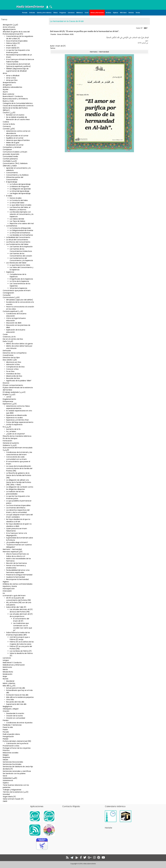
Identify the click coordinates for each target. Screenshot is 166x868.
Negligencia (7, 706)
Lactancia (7, 658)
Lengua (6, 660)
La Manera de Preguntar (19, 186)
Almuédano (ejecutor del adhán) (20, 300)
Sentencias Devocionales (13, 762)
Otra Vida (10, 700)
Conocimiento (12, 173)
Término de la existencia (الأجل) (16, 792)
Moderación (8, 674)
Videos (55, 13)
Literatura (71, 13)
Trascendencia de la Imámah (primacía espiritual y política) (18, 65)
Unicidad (6, 794)
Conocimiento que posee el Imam (17, 290)
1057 (146, 28)
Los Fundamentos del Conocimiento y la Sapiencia (21, 259)
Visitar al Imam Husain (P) (13, 799)
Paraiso (6, 720)
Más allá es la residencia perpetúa (20, 697)
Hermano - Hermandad (12, 549)
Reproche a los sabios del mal (22, 223)
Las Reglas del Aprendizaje (20, 193)
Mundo (6, 679)
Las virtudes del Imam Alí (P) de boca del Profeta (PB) (21, 611)
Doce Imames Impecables (17, 41)
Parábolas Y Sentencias (12, 725)
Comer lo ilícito (9, 124)
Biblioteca (80, 13)
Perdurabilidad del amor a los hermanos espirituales (18, 571)
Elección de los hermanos (17, 563)
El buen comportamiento (13, 385)
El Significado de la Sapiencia (21, 279)
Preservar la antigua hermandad (19, 575)
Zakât (5, 801)
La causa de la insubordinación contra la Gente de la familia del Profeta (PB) (19, 468)
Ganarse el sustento (11, 443)
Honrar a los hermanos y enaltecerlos (16, 567)
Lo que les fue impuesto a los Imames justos (18, 51)
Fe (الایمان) (7, 427)
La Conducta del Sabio (19, 200)
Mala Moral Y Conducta (12, 663)
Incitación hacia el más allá (17, 695)
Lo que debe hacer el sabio (21, 205)
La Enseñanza (12, 226)
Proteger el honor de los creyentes (17, 748)
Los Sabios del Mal (17, 219)
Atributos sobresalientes (12, 87)
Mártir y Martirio (9, 683)
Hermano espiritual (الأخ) (13, 552)
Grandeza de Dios (13, 374)
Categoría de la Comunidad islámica (18, 103)
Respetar (6, 757)
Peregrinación (8, 737)
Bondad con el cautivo (15, 115)
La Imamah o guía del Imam (14, 596)
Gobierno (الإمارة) (10, 445)
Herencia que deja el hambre (18, 140)
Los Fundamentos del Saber (17, 244)
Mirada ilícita (8, 672)
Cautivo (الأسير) (9, 113)
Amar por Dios (12, 80)
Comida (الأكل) (9, 129)
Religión (6, 755)
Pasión (5, 730)
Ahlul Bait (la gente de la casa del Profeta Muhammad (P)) (16, 33)
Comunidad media (10, 156)
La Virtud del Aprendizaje (19, 191)
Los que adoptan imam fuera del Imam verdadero (19, 516)
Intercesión (7, 591)
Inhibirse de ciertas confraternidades (18, 584)
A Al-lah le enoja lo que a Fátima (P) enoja (20, 638)
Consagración (8, 293)
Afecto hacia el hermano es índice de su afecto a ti (18, 555)
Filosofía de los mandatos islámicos (17, 436)
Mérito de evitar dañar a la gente (19, 344)
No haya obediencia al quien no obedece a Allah (19, 525)
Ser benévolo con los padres (14, 773)
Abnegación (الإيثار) (10, 25)
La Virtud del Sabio (17, 203)
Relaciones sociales (11, 753)
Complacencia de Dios (15, 367)
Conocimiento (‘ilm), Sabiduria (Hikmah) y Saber (15, 165)
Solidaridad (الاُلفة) (10, 778)
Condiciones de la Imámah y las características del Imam (19, 453)
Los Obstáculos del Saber (16, 263)
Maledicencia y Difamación (14, 665)
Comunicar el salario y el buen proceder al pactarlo (15, 153)
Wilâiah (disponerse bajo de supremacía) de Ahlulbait (17, 70)
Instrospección (9, 589)
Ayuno (5, 92)
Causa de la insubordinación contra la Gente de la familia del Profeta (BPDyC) (18, 108)
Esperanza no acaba (14, 418)
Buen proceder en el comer (17, 136)
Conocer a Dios (12, 369)
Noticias (131, 13)
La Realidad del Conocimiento (18, 237)
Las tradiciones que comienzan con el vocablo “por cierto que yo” (23, 627)
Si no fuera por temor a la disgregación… (17, 534)
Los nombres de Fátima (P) (21, 651)
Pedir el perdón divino (11, 734)
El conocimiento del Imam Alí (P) (21, 620)
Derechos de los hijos (11, 358)
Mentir (5, 669)
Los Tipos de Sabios (17, 221)
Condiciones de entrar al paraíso (19, 723)
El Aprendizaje (12, 182)
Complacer (7, 150)
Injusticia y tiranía (10, 586)
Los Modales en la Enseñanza (21, 235)
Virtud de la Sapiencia (18, 288)
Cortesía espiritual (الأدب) (13, 311)
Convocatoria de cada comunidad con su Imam (16, 458)
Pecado (6, 732)
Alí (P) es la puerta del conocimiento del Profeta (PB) (19, 599)
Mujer (5, 676)
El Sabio (9, 196)
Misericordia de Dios (14, 376)
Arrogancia (7, 85)
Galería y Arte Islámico (44, 13)
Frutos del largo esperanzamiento (20, 422)
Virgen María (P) (9, 797)
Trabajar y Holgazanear (12, 790)
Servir (5, 776)
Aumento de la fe (13, 429)
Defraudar (7, 351)
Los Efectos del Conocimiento (18, 242)
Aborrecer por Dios (14, 362)
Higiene (6, 582)
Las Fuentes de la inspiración (21, 247)
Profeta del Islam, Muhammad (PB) (17, 741)
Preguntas (63, 13)
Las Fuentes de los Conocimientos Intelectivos (21, 250)
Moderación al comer (15, 145)
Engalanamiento (9, 399)
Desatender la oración (15, 713)
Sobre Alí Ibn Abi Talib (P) (16, 607)
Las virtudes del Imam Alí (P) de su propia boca (21, 615)
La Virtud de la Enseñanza (20, 233)
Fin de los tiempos (10, 438)
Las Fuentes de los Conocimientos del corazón (21, 255)
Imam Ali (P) (11, 46)
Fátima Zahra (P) (13, 43)
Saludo (5, 760)
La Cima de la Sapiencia (19, 281)
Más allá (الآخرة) (9, 686)
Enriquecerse (8, 401)
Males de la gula (13, 143)
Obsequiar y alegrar (11, 709)
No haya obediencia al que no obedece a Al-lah (18, 520)
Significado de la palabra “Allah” (19, 381)
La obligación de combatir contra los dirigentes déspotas (20, 488)
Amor (5, 73)
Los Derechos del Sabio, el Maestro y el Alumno (20, 208)
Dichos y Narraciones (97, 13)
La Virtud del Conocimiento (17, 240)
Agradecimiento (9, 29)
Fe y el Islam (11, 431)
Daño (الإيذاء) (8, 341)
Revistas (108, 13)
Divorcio (6, 383)
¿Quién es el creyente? (16, 434)
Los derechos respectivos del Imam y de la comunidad (18, 511)
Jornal (9, 397)
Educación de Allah (14, 323)
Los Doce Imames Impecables (18, 505)
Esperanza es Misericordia (16, 415)
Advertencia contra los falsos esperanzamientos (18, 407)
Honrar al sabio (16, 198)
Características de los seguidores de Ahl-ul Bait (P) (20, 37)
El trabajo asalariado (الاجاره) (14, 392)
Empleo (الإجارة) (9, 394)
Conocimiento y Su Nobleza (17, 175)
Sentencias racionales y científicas (17, 771)
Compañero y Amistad (12, 147)
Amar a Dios (11, 78)
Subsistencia (8, 780)
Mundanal (10, 681)
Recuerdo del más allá (15, 702)
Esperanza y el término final (17, 420)
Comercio (7, 126)
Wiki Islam (123, 13)
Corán (87, 13)
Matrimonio (7, 667)
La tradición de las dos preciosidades (15, 493)
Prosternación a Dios (11, 746)
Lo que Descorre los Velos (20, 265)
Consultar (7, 295)
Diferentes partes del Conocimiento (15, 178)
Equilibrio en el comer (15, 138)
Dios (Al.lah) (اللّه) (10, 360)
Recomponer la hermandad (17, 579)
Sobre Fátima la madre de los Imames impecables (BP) (18, 634)
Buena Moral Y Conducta (13, 96)
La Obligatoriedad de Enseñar (21, 230)
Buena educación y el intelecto (15, 99)
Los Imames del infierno (16, 508)
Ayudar (6, 89)
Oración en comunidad (16, 718)
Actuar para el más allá (16, 688)
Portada (25, 13)
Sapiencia (10, 272)
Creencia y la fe (9, 337)
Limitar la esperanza (14, 425)
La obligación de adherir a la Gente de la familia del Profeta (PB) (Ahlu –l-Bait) (19, 482)
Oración (6, 711)
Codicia (6, 122)
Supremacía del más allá (16, 704)
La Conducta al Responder (20, 228)
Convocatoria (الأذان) (11, 297)
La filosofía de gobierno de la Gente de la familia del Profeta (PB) (19, 475)
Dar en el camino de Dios (13, 339)
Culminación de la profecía (17, 743)
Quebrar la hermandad (16, 577)
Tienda (138, 13)
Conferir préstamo (10, 159)
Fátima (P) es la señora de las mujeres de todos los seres (22, 643)
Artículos (32, 13)
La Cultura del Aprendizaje (20, 184)
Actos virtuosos (9, 27)
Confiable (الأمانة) (10, 161)
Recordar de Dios (13, 378)
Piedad (5, 739)
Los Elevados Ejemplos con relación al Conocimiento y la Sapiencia (21, 214)
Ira (4, 593)
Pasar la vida (8, 727)
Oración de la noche (14, 716)
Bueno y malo (8, 101)
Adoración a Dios (13, 364)
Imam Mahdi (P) (13, 48)
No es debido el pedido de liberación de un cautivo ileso (18, 118)
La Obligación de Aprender (20, 189)
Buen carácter (9, 94)
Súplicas (116, 13)
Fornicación (7, 441)
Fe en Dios (10, 371)
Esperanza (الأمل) (10, 404)
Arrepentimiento (9, 83)
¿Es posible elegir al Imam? (17, 542)
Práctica (6, 750)
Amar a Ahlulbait (13, 76)
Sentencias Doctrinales (12, 764)
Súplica (6, 783)
